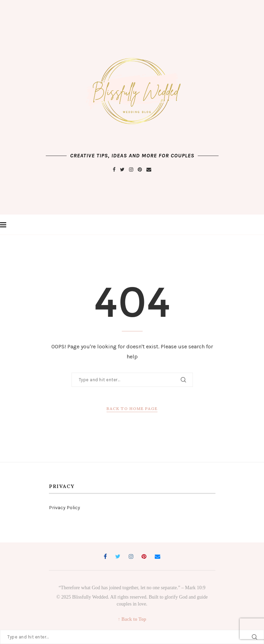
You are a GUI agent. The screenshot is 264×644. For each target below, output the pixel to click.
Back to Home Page (132, 408)
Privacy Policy (65, 508)
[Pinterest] (140, 170)
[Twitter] (122, 170)
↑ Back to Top (132, 619)
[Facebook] (114, 170)
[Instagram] (131, 170)
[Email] (149, 170)
